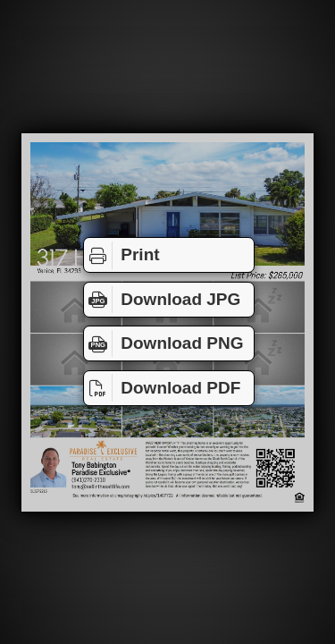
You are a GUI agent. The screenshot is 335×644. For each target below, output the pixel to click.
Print (122, 255)
